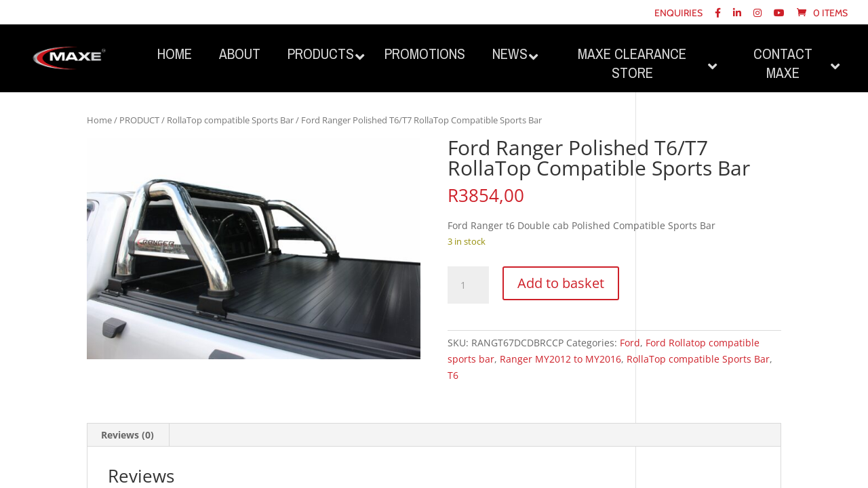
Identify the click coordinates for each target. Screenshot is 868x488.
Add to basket (561, 283)
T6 (453, 375)
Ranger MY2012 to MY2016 (560, 359)
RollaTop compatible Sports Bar (230, 120)
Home (99, 120)
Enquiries (678, 14)
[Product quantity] (468, 285)
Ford (630, 343)
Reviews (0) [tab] (127, 435)
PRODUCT (139, 120)
